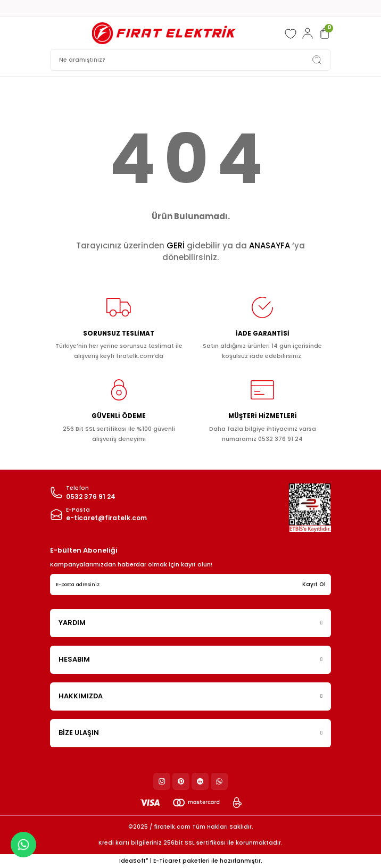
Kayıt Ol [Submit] (314, 584)
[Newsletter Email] (190, 585)
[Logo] (164, 33)
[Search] (190, 60)
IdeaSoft (134, 861)
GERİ (176, 245)
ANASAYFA (270, 245)
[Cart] (325, 34)
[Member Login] (308, 34)
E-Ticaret (167, 861)
